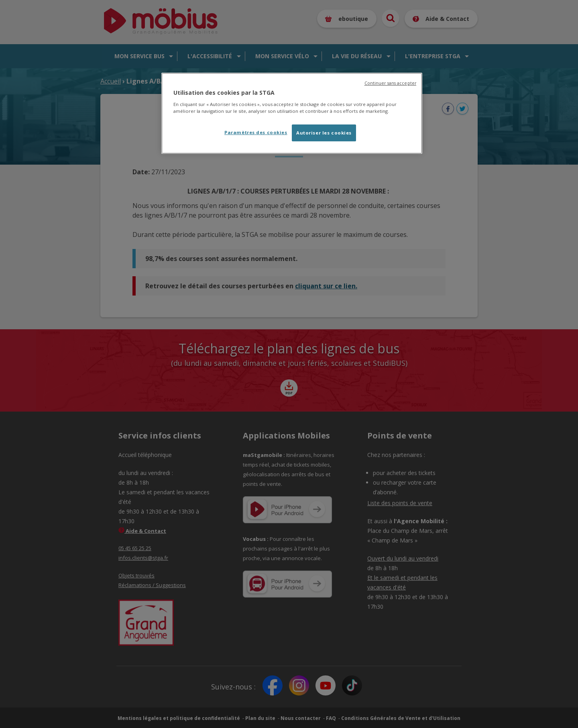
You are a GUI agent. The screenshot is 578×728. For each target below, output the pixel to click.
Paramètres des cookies (256, 132)
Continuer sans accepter (390, 83)
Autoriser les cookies (324, 133)
